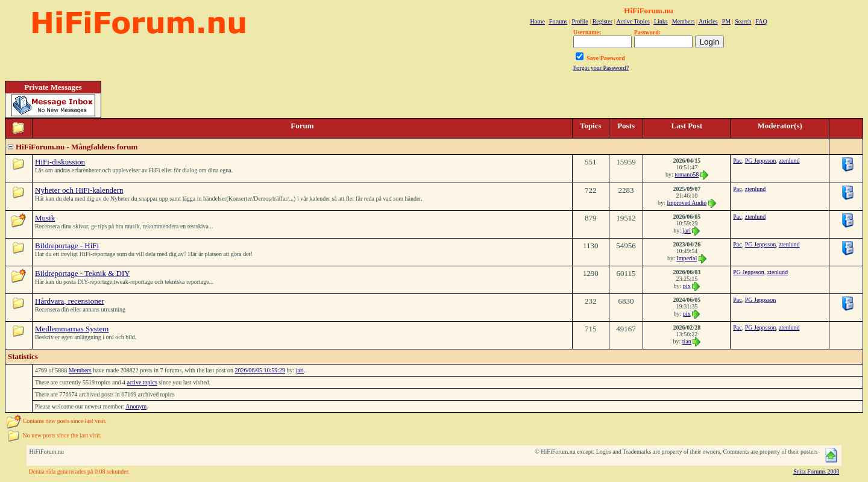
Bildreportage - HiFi (67, 246)
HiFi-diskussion (60, 162)
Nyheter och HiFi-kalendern (79, 190)
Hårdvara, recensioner (70, 301)
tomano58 (687, 174)
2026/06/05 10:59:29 (260, 370)
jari (687, 230)
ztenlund (789, 161)
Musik (45, 218)
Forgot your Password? (601, 68)
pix (687, 286)
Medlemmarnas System (72, 329)
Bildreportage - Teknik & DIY (83, 273)
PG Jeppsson (760, 161)
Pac (737, 161)
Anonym (136, 406)
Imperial (687, 258)
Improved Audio (687, 203)
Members (80, 370)
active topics (142, 382)
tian (687, 341)
